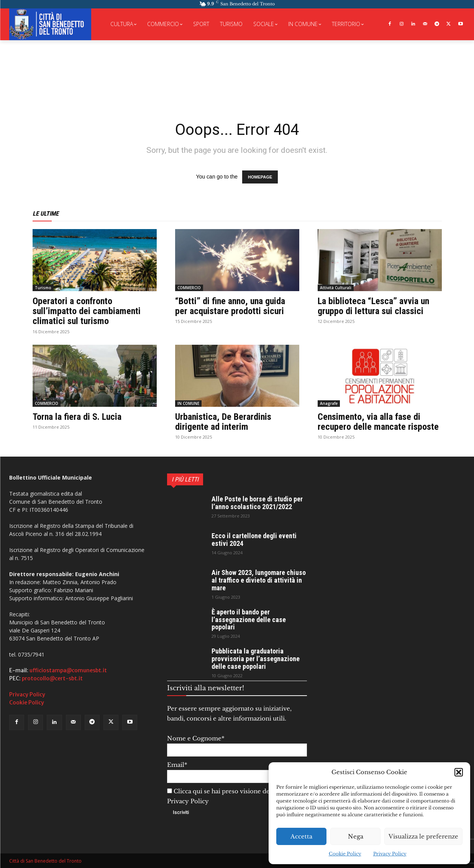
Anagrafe (329, 403)
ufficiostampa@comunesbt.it (68, 670)
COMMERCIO (189, 288)
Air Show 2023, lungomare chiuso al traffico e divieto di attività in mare (259, 580)
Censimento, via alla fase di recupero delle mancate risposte (378, 422)
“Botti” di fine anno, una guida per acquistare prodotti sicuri (230, 306)
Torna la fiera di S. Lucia (77, 417)
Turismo (43, 288)
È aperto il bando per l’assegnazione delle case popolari (249, 620)
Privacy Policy (390, 854)
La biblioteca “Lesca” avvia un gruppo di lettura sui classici (373, 306)
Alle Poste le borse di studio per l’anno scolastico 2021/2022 (257, 503)
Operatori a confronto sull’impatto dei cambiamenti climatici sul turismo (87, 311)
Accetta (301, 836)
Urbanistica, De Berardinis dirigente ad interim (223, 422)
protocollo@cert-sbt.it (52, 678)
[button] (459, 772)
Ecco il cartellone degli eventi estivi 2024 (254, 540)
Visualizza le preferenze (423, 836)
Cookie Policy (345, 854)
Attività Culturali (336, 288)
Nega (356, 836)
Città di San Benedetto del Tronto (45, 861)
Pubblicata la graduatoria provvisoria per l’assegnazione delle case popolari (256, 659)
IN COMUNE (188, 403)
